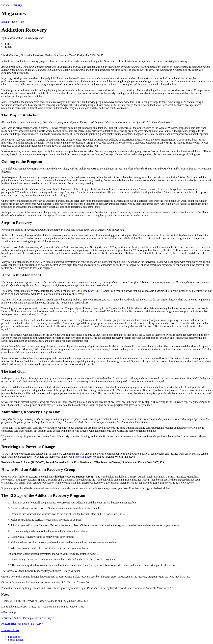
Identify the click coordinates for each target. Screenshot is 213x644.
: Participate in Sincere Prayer (28, 618)
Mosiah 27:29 (83, 457)
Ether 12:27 (94, 291)
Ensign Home (10, 630)
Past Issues (14, 637)
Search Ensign (16, 640)
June (22, 22)
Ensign (5, 22)
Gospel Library (12, 5)
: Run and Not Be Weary (22, 624)
